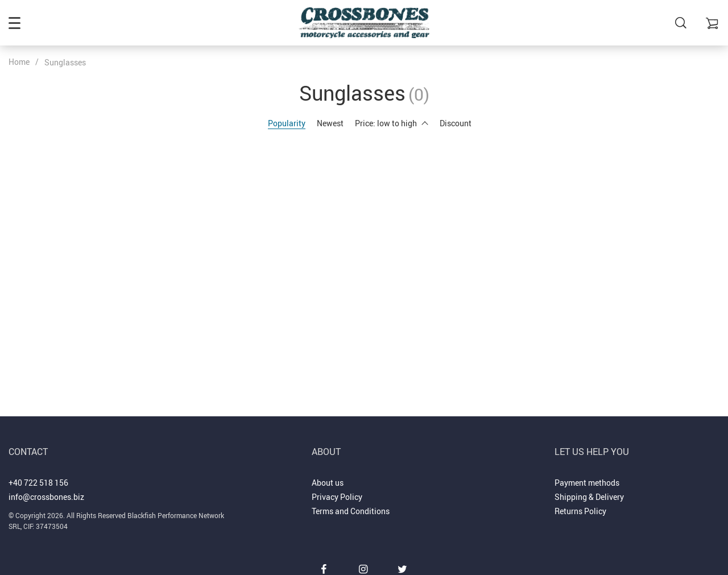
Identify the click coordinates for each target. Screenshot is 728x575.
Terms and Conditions (351, 511)
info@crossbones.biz (46, 497)
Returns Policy (580, 511)
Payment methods (587, 483)
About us (328, 483)
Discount (456, 123)
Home (19, 62)
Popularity (287, 123)
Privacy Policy (337, 497)
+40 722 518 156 (38, 483)
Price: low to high (392, 123)
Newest (330, 123)
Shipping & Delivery (589, 497)
